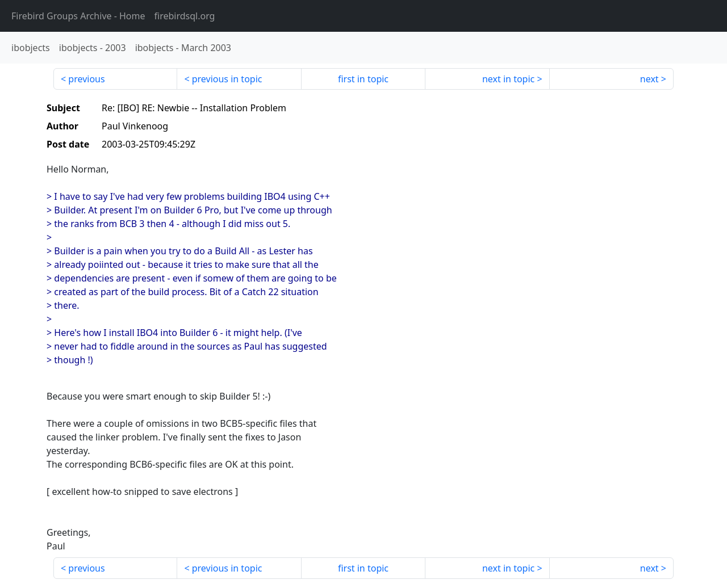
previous (86, 79)
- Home (78, 16)
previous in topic (227, 79)
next (649, 79)
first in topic (363, 79)
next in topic (508, 79)
